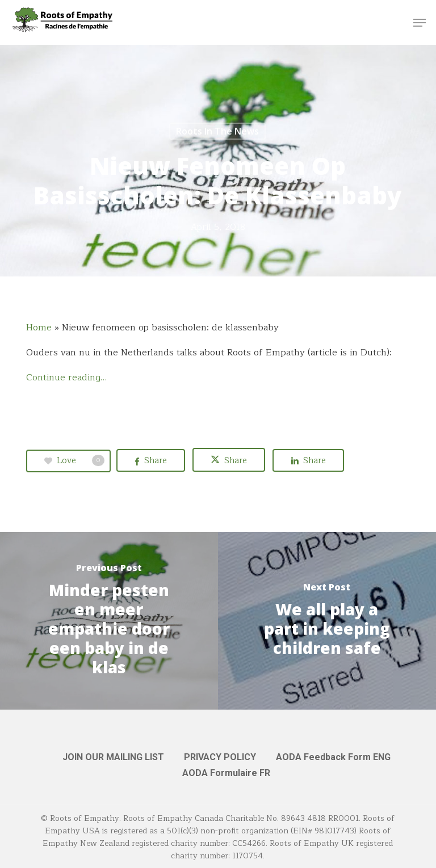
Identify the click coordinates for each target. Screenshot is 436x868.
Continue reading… (66, 378)
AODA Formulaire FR (226, 773)
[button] (420, 23)
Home (39, 328)
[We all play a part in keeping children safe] (327, 621)
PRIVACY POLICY (220, 757)
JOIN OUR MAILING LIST (113, 757)
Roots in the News (217, 131)
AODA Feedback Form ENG (333, 757)
